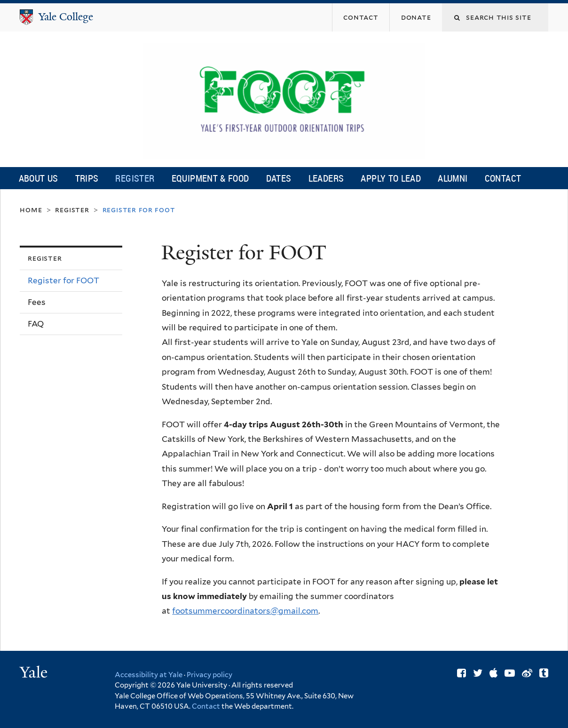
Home (31, 210)
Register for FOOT (63, 280)
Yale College (66, 17)
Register (135, 178)
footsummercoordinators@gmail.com (245, 611)
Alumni (453, 178)
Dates (279, 178)
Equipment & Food (210, 178)
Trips (87, 178)
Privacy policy (209, 675)
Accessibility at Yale (149, 675)
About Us (39, 178)
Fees (37, 302)
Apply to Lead (391, 178)
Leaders (326, 178)
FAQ (36, 324)
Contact (503, 178)
